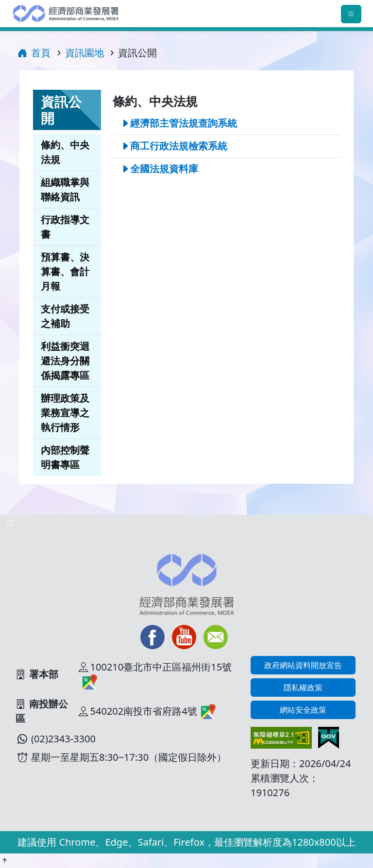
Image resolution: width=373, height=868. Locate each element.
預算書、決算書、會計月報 (65, 271)
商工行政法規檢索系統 (179, 146)
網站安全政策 (303, 710)
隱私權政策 (303, 688)
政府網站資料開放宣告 (303, 665)
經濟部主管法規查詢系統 (184, 123)
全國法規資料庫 (164, 169)
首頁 (34, 53)
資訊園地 (85, 53)
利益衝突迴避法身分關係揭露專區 (65, 361)
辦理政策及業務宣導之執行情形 (65, 413)
